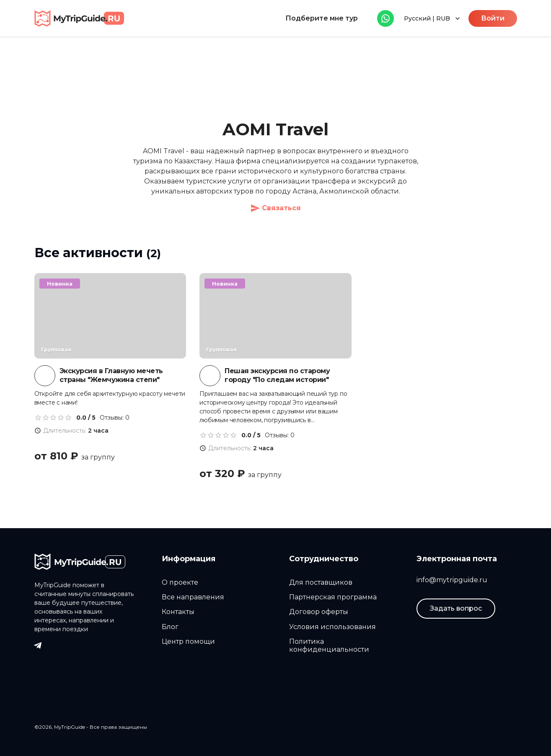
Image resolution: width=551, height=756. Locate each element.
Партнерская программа (333, 597)
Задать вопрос (456, 608)
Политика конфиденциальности (329, 645)
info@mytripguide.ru (452, 580)
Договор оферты (319, 612)
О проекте (180, 582)
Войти (493, 18)
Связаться (275, 208)
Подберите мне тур (322, 18)
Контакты (178, 612)
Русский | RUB (433, 18)
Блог (170, 627)
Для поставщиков (321, 582)
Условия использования (332, 627)
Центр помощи (188, 641)
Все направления (193, 597)
